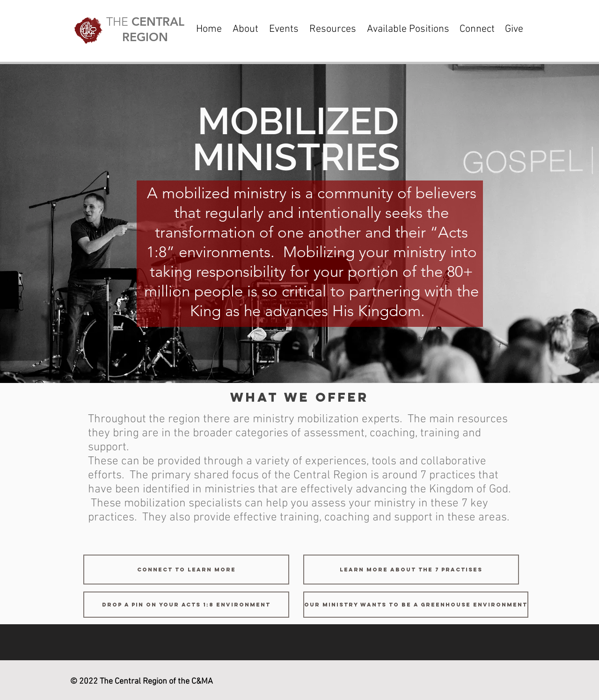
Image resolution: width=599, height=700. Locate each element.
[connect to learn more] (186, 570)
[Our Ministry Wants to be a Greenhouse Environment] (416, 605)
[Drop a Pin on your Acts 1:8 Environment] (186, 605)
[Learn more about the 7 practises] (411, 570)
